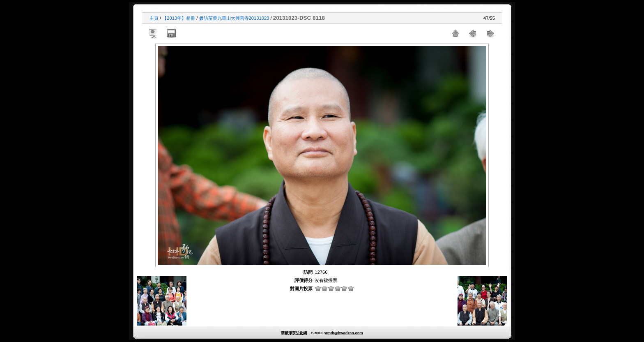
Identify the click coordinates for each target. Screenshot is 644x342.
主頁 (154, 18)
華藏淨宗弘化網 (294, 333)
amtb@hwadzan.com (344, 333)
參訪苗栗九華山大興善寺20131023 (234, 18)
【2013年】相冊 (179, 18)
